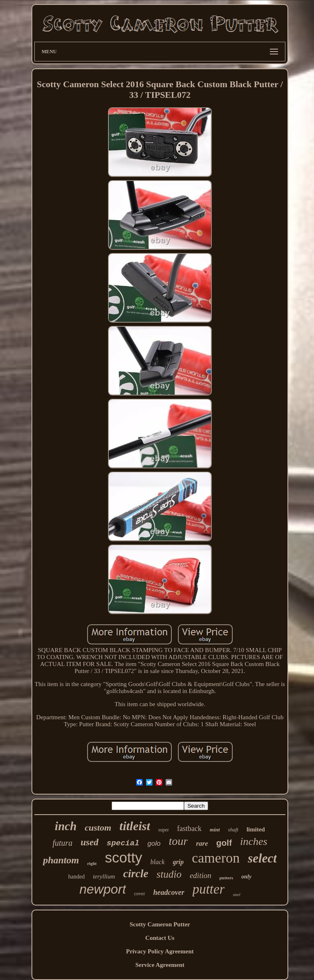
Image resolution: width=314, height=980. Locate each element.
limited (256, 829)
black (158, 862)
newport (103, 889)
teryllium (104, 876)
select (262, 858)
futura (62, 843)
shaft (233, 830)
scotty (123, 857)
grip (178, 862)
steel (236, 895)
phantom (61, 860)
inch (66, 826)
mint (215, 830)
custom (98, 828)
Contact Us (160, 938)
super (164, 830)
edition (201, 875)
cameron (216, 858)
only (246, 877)
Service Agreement (160, 965)
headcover (169, 892)
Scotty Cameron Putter (160, 924)
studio (169, 874)
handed (76, 877)
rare (202, 843)
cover (140, 894)
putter (209, 889)
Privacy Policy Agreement (160, 951)
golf (224, 843)
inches (253, 841)
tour (178, 841)
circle (136, 874)
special (123, 843)
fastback (189, 829)
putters (227, 878)
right (92, 863)
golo (154, 843)
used (89, 842)
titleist (135, 826)
